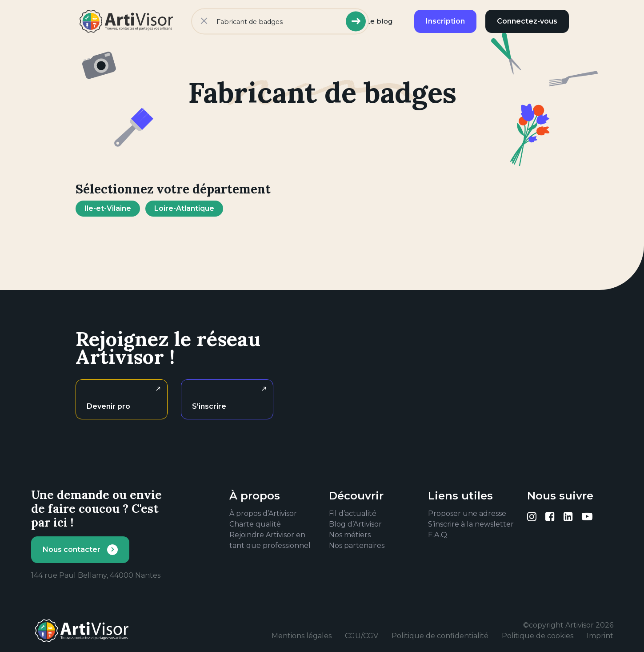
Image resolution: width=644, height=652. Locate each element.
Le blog (380, 21)
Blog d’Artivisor (355, 524)
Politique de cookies (538, 636)
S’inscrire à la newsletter (471, 524)
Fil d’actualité (353, 513)
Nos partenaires (357, 545)
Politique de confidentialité (440, 636)
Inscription (445, 21)
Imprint (600, 636)
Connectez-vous (527, 21)
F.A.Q (438, 535)
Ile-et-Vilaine (108, 208)
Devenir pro (108, 406)
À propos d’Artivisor (263, 513)
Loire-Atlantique (184, 208)
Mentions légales (302, 636)
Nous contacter (72, 549)
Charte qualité (255, 524)
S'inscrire (209, 406)
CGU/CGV (362, 636)
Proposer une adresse (467, 513)
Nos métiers (350, 535)
